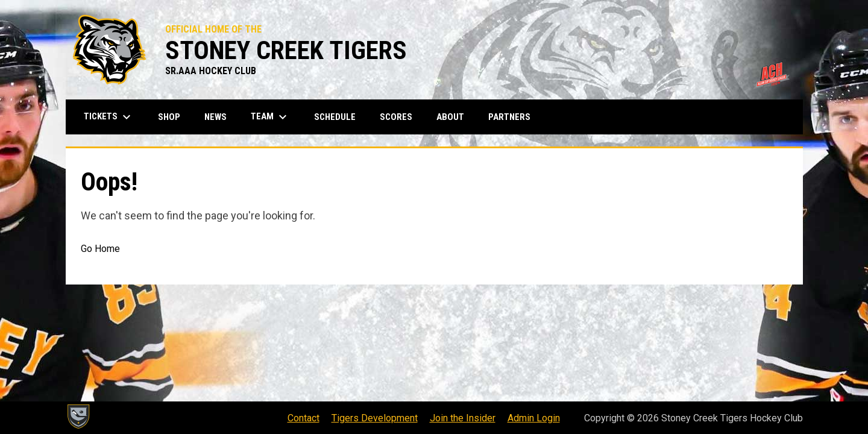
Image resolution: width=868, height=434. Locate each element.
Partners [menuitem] (509, 117)
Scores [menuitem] (396, 117)
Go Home (100, 249)
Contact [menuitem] (303, 418)
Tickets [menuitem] (109, 117)
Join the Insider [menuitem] (463, 418)
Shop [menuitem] (174, 117)
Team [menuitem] (270, 117)
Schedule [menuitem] (335, 117)
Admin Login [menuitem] (534, 418)
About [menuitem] (450, 117)
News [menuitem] (215, 117)
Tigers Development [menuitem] (375, 418)
